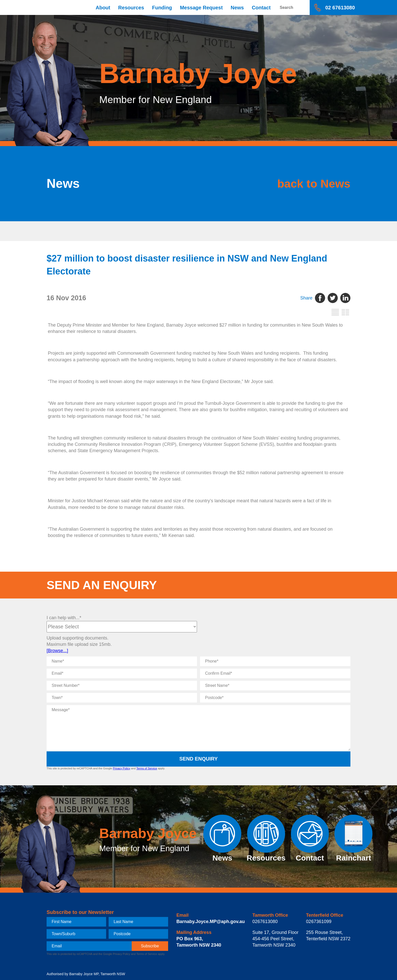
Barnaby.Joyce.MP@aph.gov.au (211, 922)
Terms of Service (147, 768)
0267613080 (265, 922)
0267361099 (319, 922)
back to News (300, 183)
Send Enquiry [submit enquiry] (198, 759)
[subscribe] (150, 946)
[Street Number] (122, 686)
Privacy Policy (122, 768)
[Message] (198, 728)
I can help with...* (64, 618)
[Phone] (275, 661)
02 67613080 (340, 8)
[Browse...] (57, 651)
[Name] (122, 661)
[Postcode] (275, 698)
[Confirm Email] (275, 673)
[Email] (122, 673)
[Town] (122, 698)
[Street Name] (275, 686)
